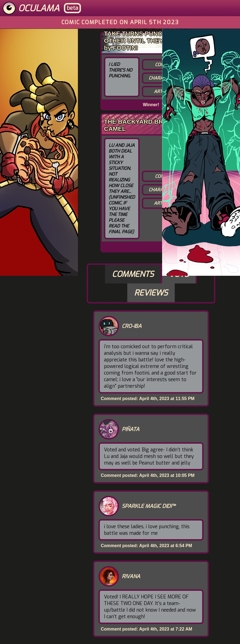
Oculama (39, 8)
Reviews (151, 293)
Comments (133, 274)
